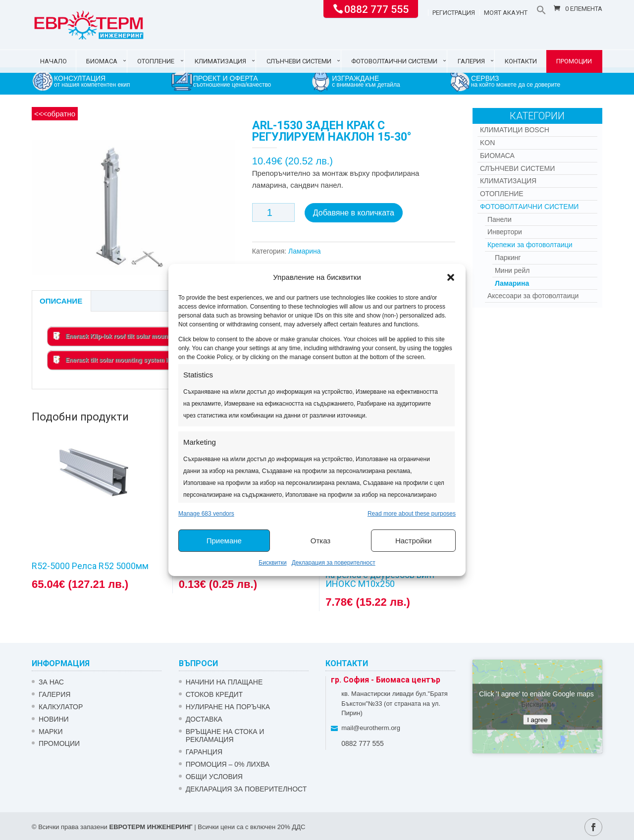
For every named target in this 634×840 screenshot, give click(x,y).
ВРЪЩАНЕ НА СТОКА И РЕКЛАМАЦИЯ (225, 736)
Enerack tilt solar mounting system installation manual (136, 360)
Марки (51, 732)
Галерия (471, 61)
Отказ (320, 541)
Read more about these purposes (412, 514)
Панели (500, 219)
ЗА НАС (51, 682)
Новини (54, 719)
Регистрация (454, 13)
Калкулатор (61, 707)
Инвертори (505, 232)
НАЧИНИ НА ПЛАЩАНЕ (224, 682)
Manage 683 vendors (206, 514)
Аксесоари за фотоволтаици (533, 296)
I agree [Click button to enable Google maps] (537, 719)
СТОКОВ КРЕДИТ (214, 694)
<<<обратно (55, 114)
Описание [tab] (61, 301)
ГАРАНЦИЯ (204, 752)
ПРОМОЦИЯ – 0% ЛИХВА (228, 764)
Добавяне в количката (354, 213)
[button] (451, 277)
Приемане (224, 541)
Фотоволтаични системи (394, 61)
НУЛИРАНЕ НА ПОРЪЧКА (228, 707)
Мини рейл (512, 270)
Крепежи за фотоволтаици (530, 245)
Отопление (156, 61)
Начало (53, 61)
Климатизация (220, 61)
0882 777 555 (376, 8)
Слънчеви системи (299, 61)
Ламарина (305, 251)
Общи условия (214, 777)
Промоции (574, 61)
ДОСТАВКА (204, 719)
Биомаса (102, 61)
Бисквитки (272, 563)
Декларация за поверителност (334, 563)
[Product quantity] (273, 212)
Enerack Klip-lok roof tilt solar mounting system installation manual (155, 336)
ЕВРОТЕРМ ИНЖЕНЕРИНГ (151, 827)
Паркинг (508, 258)
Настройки (414, 541)
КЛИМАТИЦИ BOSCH (515, 130)
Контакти (521, 61)
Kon (487, 143)
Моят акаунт (506, 13)
